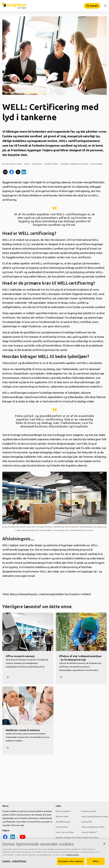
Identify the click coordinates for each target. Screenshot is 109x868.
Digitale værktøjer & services (69, 837)
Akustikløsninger (63, 822)
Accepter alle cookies (71, 863)
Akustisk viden (62, 816)
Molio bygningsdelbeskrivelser (95, 816)
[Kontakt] (92, 6)
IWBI (26, 244)
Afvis (96, 863)
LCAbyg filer (87, 822)
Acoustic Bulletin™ (89, 832)
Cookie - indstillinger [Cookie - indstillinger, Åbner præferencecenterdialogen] (14, 862)
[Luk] (104, 845)
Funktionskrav (62, 827)
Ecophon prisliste (89, 811)
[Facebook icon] (5, 839)
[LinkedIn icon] (13, 839)
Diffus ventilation (63, 811)
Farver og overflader (65, 832)
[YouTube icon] (23, 839)
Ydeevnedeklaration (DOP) (93, 827)
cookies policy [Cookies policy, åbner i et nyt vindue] (72, 856)
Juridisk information (90, 837)
